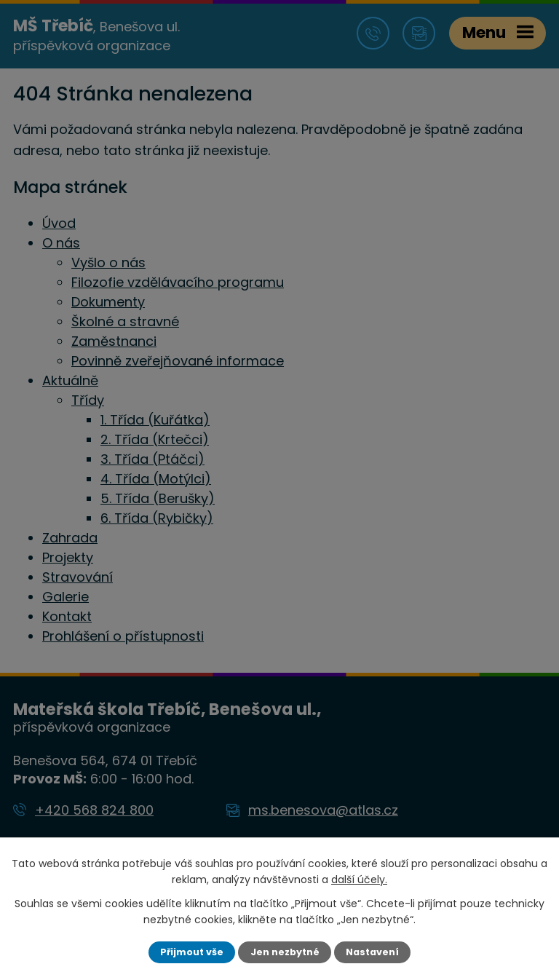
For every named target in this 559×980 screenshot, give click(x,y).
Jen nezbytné (285, 952)
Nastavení (372, 952)
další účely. (359, 880)
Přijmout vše (192, 952)
